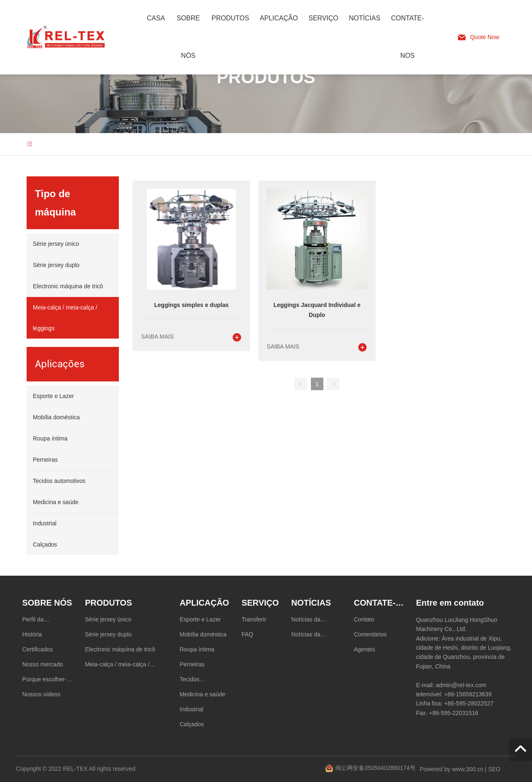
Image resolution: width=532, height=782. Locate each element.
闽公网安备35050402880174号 (376, 768)
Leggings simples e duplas (191, 305)
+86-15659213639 (468, 694)
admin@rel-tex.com (461, 685)
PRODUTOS (266, 77)
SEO (494, 769)
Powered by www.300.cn (452, 769)
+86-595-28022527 (469, 703)
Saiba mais (157, 337)
